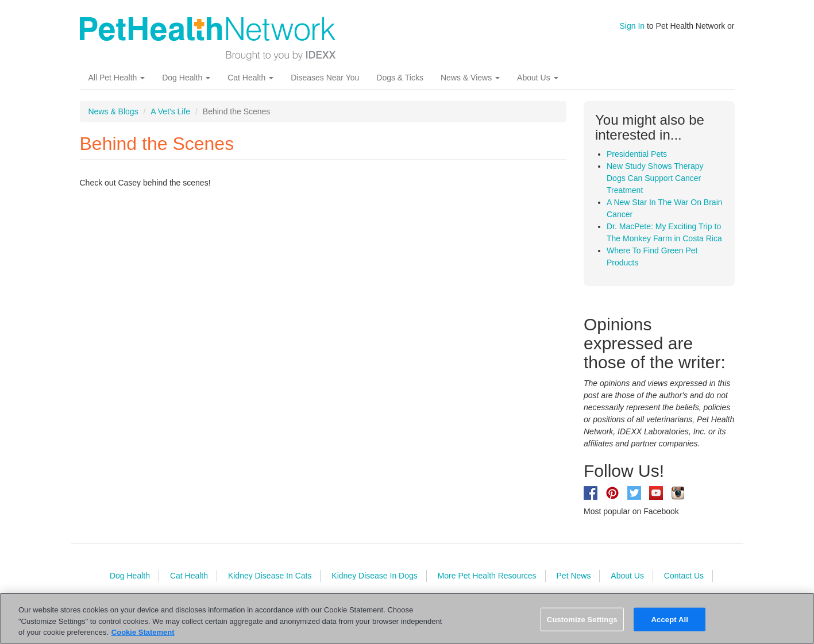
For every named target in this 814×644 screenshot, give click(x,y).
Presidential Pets (637, 154)
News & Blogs (113, 111)
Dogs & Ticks (400, 78)
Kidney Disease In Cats (270, 576)
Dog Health (186, 78)
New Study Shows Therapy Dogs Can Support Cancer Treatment (655, 178)
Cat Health (250, 78)
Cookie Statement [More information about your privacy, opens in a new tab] (143, 632)
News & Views (470, 78)
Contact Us (684, 576)
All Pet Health (117, 78)
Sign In (632, 26)
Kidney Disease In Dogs (374, 576)
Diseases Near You (325, 78)
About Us (537, 78)
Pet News (574, 576)
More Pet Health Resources (487, 576)
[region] (407, 618)
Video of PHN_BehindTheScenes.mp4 (264, 333)
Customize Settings (582, 619)
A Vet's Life (170, 111)
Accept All (670, 619)
